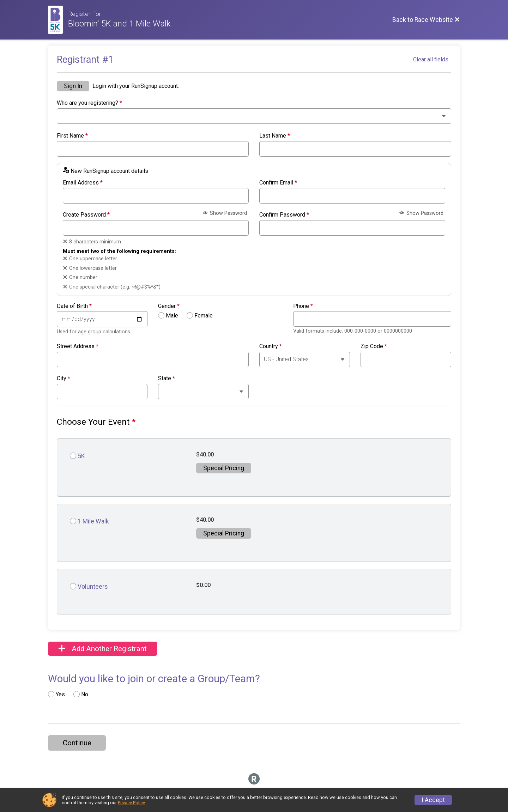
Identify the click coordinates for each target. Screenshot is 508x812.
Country (271, 346)
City (64, 378)
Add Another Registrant (103, 649)
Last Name (275, 136)
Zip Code (374, 346)
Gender (169, 306)
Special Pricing (224, 468)
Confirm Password (284, 215)
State (167, 378)
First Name (72, 136)
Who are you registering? (89, 103)
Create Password (86, 215)
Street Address (78, 346)
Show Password (225, 213)
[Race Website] (58, 20)
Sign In (73, 86)
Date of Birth (74, 306)
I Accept (433, 800)
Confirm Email (278, 183)
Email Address (83, 183)
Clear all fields (431, 59)
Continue (77, 743)
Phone (303, 306)
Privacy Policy (131, 803)
